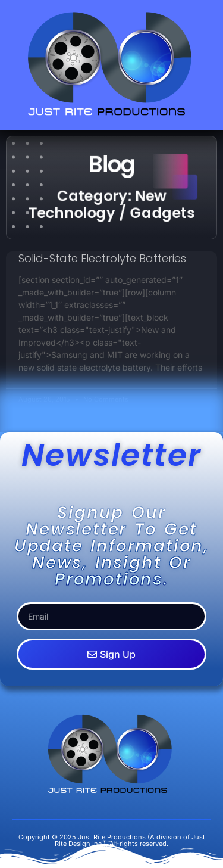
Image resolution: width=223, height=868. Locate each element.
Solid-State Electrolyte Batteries (102, 258)
